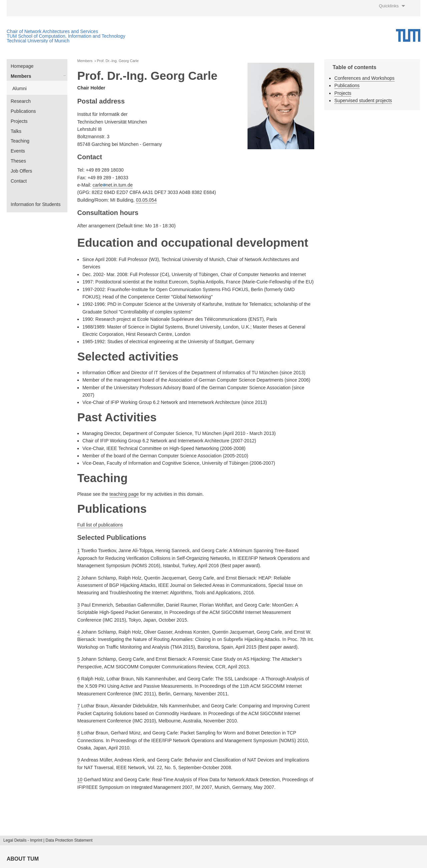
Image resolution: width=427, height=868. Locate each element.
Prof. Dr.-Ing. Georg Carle (118, 61)
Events (18, 151)
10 (80, 780)
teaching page (124, 494)
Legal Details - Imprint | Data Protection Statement (48, 840)
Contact (19, 181)
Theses (18, 161)
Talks (16, 131)
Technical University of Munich (38, 41)
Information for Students (36, 204)
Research (21, 101)
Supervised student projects (363, 100)
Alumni (20, 88)
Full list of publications (100, 525)
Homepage (22, 66)
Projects (19, 121)
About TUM (23, 859)
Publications (23, 111)
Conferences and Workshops (364, 78)
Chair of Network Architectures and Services (52, 31)
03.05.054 (146, 200)
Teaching (20, 141)
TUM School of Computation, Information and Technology (66, 36)
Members (21, 76)
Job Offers (21, 171)
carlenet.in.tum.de (112, 185)
